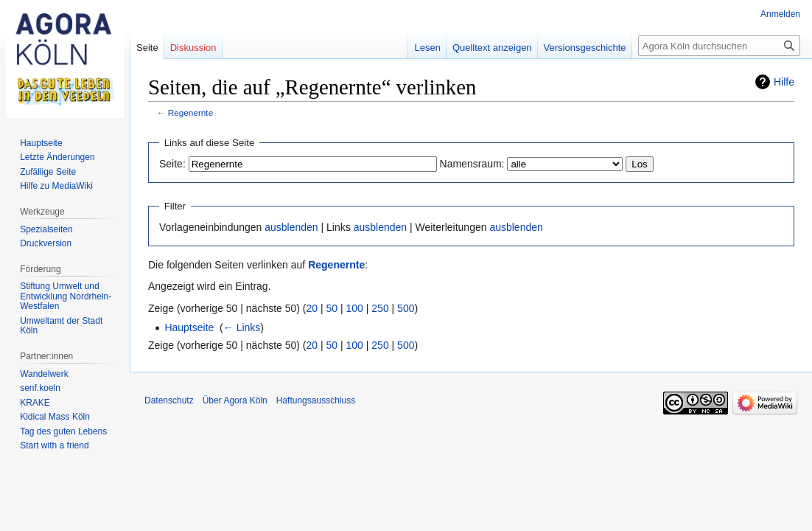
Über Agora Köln (235, 400)
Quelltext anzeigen (492, 48)
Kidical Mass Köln (55, 417)
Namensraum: (472, 164)
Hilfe (784, 82)
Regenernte (190, 112)
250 (380, 308)
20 (312, 308)
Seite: (172, 164)
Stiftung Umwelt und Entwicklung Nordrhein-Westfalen (66, 296)
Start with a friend (54, 445)
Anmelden (780, 14)
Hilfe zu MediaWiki (56, 186)
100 (355, 308)
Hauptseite (189, 327)
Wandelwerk (44, 374)
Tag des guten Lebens (63, 431)
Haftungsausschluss (316, 400)
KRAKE (35, 403)
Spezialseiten (46, 229)
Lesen (427, 48)
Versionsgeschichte (585, 48)
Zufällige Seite (48, 172)
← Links (242, 327)
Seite (147, 48)
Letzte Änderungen (57, 157)
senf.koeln (40, 388)
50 (332, 308)
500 (406, 308)
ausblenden (291, 227)
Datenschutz (169, 400)
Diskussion (193, 48)
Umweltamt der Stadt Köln (61, 326)
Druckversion (46, 243)
